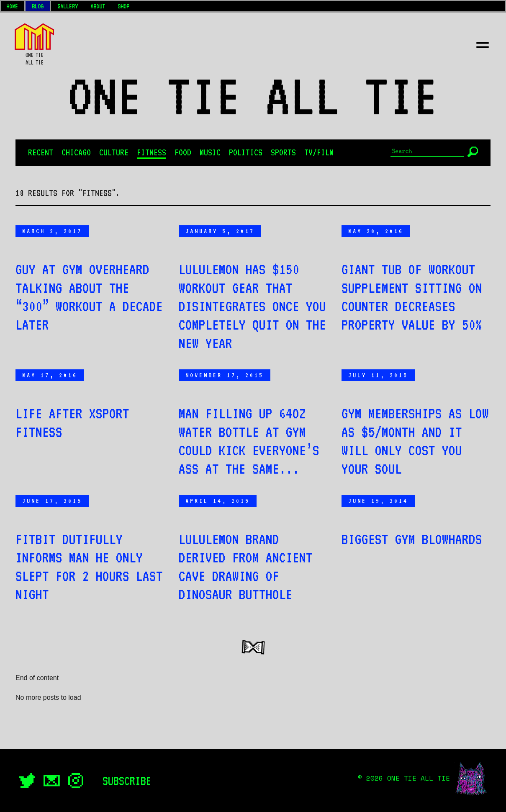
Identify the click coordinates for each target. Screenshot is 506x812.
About (98, 6)
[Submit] (473, 152)
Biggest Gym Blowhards (412, 539)
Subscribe (127, 781)
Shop (123, 6)
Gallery (68, 6)
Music (210, 152)
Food (183, 152)
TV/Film (319, 152)
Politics (246, 152)
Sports (283, 152)
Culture (114, 152)
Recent (41, 152)
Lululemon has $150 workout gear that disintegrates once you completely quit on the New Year (252, 306)
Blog (38, 6)
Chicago (76, 152)
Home (12, 6)
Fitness (152, 152)
